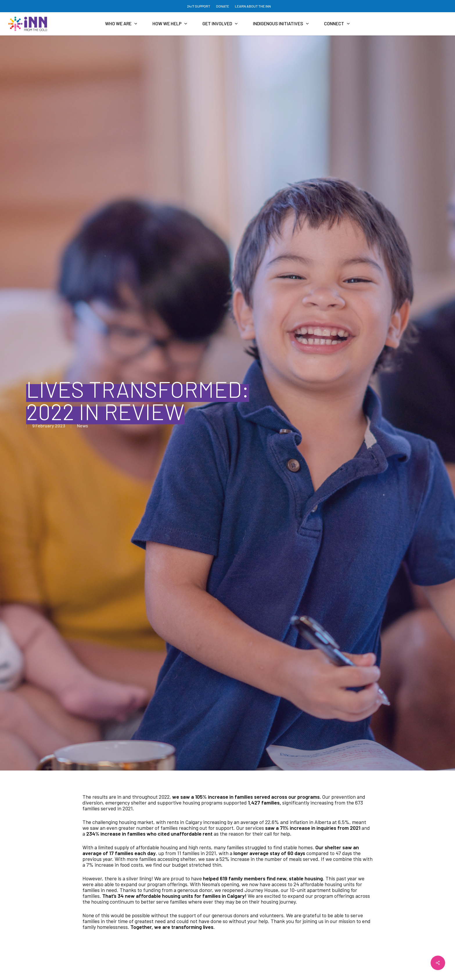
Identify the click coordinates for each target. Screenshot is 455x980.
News (82, 425)
